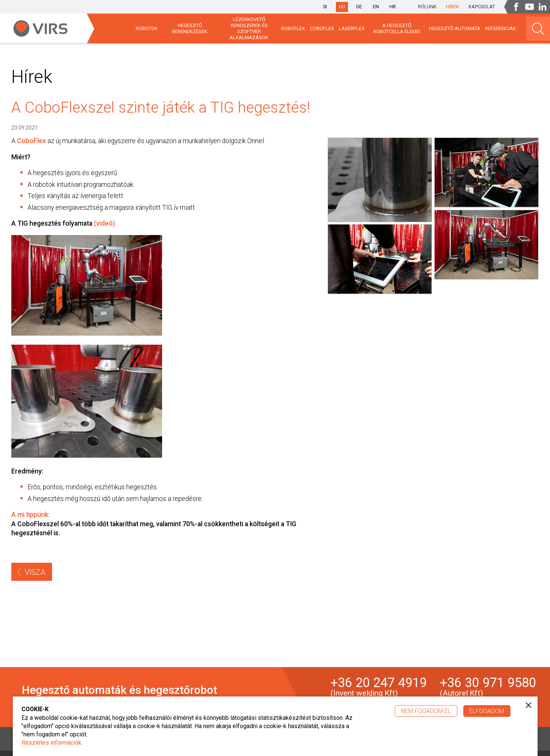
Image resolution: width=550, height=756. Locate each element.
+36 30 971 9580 (488, 687)
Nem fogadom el (426, 711)
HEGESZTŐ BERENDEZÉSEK (190, 28)
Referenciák (501, 28)
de (359, 7)
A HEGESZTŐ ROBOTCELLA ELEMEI (397, 28)
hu (342, 7)
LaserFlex (352, 28)
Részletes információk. (52, 743)
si (325, 7)
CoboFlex (322, 28)
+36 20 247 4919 (379, 687)
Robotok (147, 28)
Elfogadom (487, 711)
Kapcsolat (482, 7)
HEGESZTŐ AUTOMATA (455, 28)
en (376, 7)
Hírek (453, 7)
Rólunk (427, 7)
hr (393, 7)
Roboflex (293, 28)
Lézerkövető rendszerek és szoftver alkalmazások (249, 28)
